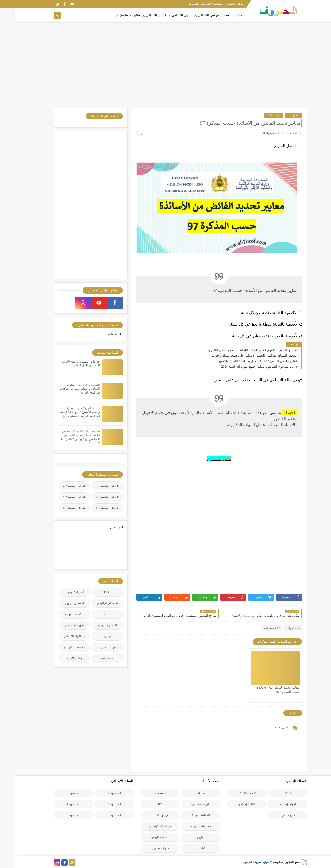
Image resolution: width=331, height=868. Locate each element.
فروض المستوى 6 (59, 508)
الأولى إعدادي (273, 804)
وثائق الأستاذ (59, 658)
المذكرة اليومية (92, 625)
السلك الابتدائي (141, 15)
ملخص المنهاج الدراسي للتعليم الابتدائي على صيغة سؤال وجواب (239, 356)
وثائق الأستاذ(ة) (115, 15)
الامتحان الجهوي (59, 603)
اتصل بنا (178, 4)
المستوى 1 (99, 793)
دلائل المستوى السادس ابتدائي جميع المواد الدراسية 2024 (244, 367)
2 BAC (273, 793)
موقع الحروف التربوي (241, 862)
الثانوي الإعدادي (167, 15)
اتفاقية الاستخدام (220, 4)
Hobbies (98, 335)
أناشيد (186, 848)
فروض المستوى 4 (59, 497)
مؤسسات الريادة (59, 647)
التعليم (93, 614)
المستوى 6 (58, 815)
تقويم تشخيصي (59, 625)
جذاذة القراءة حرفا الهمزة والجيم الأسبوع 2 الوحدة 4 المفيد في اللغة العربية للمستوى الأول (65, 412)
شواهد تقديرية (92, 647)
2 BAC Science (231, 793)
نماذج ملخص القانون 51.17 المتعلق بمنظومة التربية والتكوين (242, 361)
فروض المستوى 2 (59, 486)
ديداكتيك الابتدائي (59, 636)
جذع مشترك (273, 815)
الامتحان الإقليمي (92, 603)
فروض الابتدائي (194, 15)
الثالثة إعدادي (232, 804)
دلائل (145, 804)
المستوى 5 (99, 815)
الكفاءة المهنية (59, 614)
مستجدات (259, 115)
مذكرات (279, 115)
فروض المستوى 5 (93, 508)
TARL (93, 592)
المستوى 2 (58, 793)
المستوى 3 (99, 804)
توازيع (92, 636)
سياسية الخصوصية (197, 4)
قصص (211, 15)
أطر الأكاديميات (59, 592)
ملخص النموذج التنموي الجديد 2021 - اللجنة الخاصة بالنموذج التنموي (238, 350)
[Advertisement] (165, 71)
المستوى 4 (58, 804)
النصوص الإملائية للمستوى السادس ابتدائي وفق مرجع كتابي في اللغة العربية (64, 389)
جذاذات (222, 15)
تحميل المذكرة (204, 459)
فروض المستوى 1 (93, 486)
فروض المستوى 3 (93, 497)
